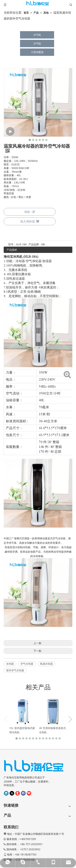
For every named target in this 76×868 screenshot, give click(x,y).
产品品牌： (35, 244)
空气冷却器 (27, 664)
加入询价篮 (30, 221)
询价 (30, 212)
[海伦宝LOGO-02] (34, 742)
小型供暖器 (37, 52)
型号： (12, 244)
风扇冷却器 (46, 664)
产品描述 (12, 250)
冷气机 (37, 35)
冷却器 (10, 664)
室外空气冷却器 (15, 670)
